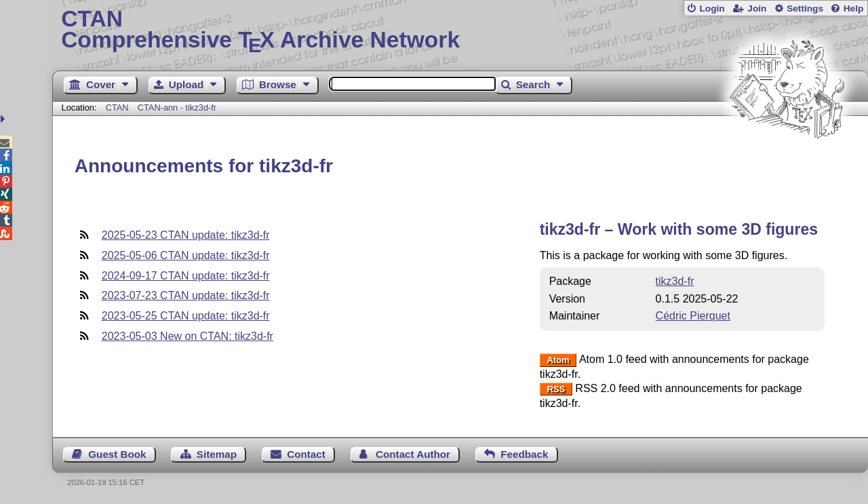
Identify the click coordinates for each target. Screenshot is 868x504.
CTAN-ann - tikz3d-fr (177, 108)
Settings (805, 8)
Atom (558, 360)
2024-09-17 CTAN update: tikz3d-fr (186, 276)
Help (854, 8)
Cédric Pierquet (693, 316)
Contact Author (413, 454)
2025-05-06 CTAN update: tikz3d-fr (186, 255)
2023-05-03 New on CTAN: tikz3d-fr (188, 336)
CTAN (117, 108)
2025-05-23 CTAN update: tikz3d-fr (186, 235)
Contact (306, 454)
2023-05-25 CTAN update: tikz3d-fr (186, 316)
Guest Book (117, 454)
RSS (556, 389)
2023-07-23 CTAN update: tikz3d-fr (186, 295)
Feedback (524, 454)
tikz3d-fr (675, 281)
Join (757, 8)
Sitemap (217, 454)
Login (712, 8)
